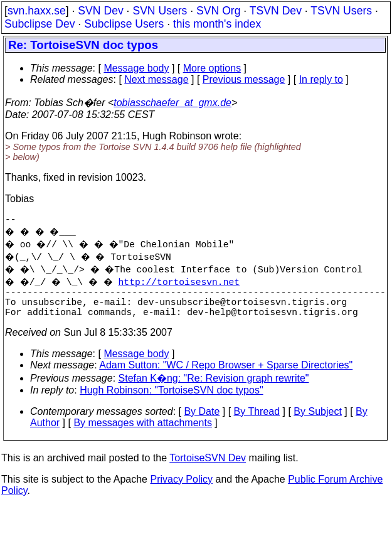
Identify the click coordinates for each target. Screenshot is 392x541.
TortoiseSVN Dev (208, 468)
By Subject (317, 421)
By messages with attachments (143, 433)
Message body (136, 68)
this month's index (217, 24)
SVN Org (218, 11)
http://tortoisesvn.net (187, 284)
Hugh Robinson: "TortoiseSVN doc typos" (171, 400)
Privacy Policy (181, 489)
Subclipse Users (124, 24)
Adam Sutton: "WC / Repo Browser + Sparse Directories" (226, 375)
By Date (202, 421)
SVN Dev (100, 11)
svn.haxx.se (37, 11)
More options (212, 68)
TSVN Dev (276, 11)
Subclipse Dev (40, 24)
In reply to (321, 79)
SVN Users (160, 11)
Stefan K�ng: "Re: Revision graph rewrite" (214, 388)
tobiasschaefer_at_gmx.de (172, 103)
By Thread (257, 421)
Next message (156, 79)
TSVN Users (341, 11)
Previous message (244, 79)
